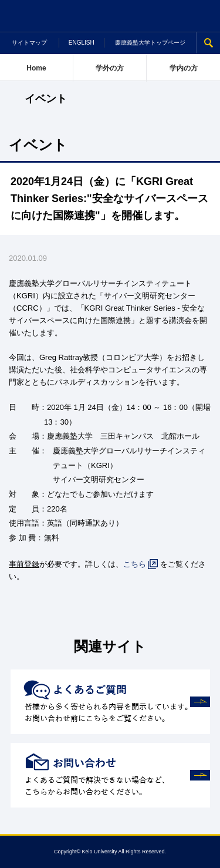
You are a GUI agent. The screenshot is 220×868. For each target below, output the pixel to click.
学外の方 (110, 68)
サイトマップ (29, 43)
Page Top (204, 852)
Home (36, 68)
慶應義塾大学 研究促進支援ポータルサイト (110, 16)
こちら (135, 564)
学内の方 (184, 68)
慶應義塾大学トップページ (150, 43)
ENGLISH (82, 43)
